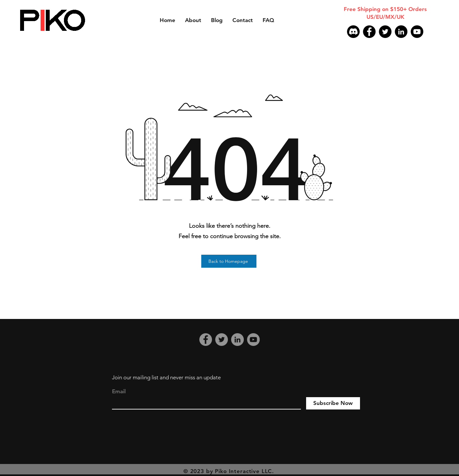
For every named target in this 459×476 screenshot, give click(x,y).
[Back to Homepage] (229, 261)
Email (119, 391)
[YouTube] (417, 32)
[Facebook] (369, 32)
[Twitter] (385, 32)
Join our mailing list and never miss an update (166, 377)
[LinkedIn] (401, 32)
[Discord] (353, 32)
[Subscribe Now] (333, 403)
